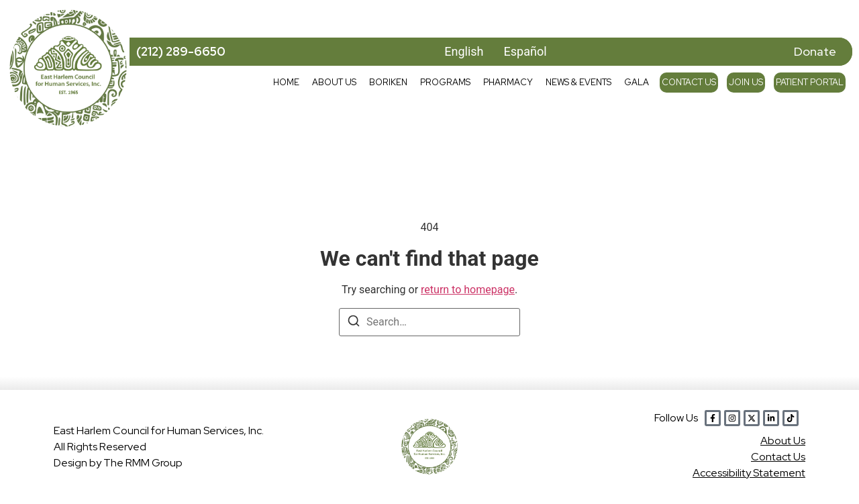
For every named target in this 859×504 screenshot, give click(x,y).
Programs (445, 82)
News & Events (578, 82)
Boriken (388, 82)
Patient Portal (810, 82)
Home (286, 82)
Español (525, 51)
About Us (334, 82)
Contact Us (689, 82)
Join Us (746, 82)
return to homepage (468, 290)
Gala (637, 82)
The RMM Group (143, 463)
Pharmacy (508, 82)
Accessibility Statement (749, 473)
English (464, 51)
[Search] (354, 323)
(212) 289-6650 (181, 51)
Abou (783, 441)
